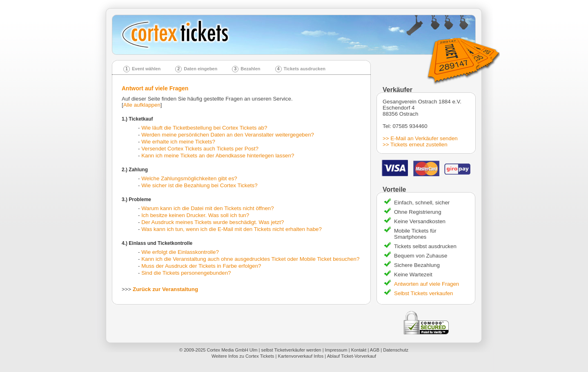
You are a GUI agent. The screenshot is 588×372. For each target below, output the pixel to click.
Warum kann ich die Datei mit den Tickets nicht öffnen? (207, 208)
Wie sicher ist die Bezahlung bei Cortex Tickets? (199, 185)
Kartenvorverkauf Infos (301, 356)
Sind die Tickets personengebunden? (186, 273)
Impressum (336, 350)
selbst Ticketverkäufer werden (291, 350)
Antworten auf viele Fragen (427, 284)
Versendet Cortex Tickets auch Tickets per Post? (200, 149)
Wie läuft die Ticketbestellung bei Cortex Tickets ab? (204, 128)
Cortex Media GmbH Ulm (232, 350)
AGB (375, 350)
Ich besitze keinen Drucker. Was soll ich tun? (195, 215)
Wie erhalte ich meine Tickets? (178, 142)
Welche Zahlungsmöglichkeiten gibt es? (189, 178)
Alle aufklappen (142, 105)
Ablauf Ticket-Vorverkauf (352, 356)
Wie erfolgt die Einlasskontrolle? (180, 252)
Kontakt (359, 350)
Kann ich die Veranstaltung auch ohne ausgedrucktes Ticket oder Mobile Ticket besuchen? (250, 259)
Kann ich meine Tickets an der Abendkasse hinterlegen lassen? (218, 156)
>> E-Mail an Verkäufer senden (420, 138)
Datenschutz (396, 350)
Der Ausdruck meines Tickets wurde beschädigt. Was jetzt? (213, 222)
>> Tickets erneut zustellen (415, 145)
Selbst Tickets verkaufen (423, 293)
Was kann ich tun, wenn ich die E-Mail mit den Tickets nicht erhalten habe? (232, 229)
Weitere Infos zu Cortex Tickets (243, 356)
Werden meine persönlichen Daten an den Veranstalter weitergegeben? (228, 135)
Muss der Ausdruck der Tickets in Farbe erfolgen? (201, 266)
